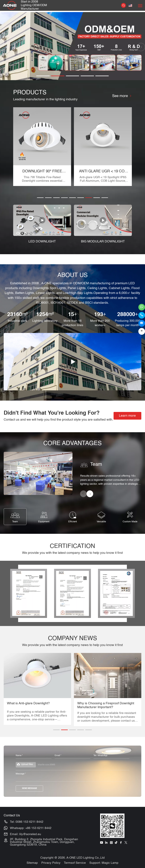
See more (122, 96)
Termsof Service (75, 863)
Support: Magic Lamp (104, 863)
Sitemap (32, 863)
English (130, 5)
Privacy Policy (51, 863)
